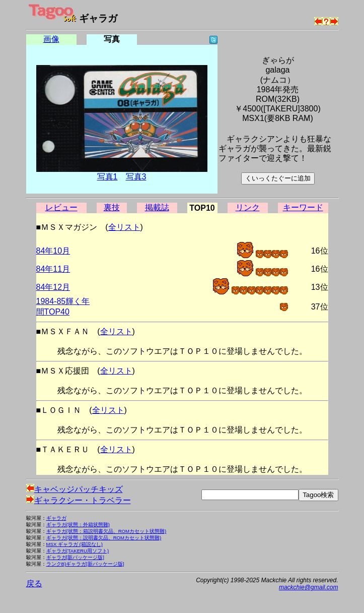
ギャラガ (56, 518)
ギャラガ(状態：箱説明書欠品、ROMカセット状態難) (106, 531)
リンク (248, 207)
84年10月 (53, 251)
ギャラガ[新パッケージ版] (75, 557)
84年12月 (53, 287)
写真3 (136, 177)
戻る (34, 584)
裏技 (112, 207)
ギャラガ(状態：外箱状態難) (78, 525)
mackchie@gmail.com (309, 587)
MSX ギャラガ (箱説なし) (75, 544)
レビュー (61, 207)
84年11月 (53, 269)
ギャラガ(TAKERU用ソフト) (78, 551)
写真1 (107, 177)
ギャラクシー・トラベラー (79, 500)
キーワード (303, 207)
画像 (51, 39)
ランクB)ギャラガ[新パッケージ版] (85, 564)
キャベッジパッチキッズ (75, 489)
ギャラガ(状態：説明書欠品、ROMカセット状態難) (104, 538)
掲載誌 (157, 207)
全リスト (124, 227)
